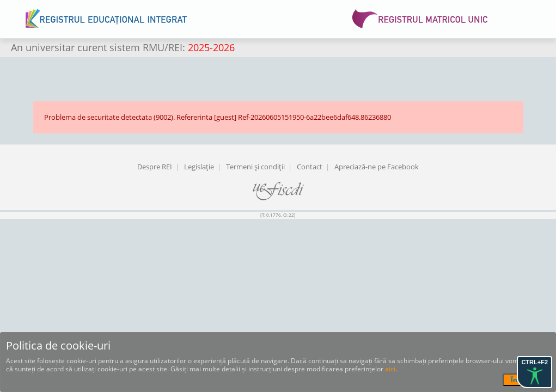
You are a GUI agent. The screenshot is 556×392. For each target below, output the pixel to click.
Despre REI (155, 167)
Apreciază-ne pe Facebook (377, 167)
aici (390, 369)
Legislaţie (199, 167)
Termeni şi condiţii (255, 167)
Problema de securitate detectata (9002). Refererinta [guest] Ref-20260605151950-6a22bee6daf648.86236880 (218, 117)
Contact (310, 167)
